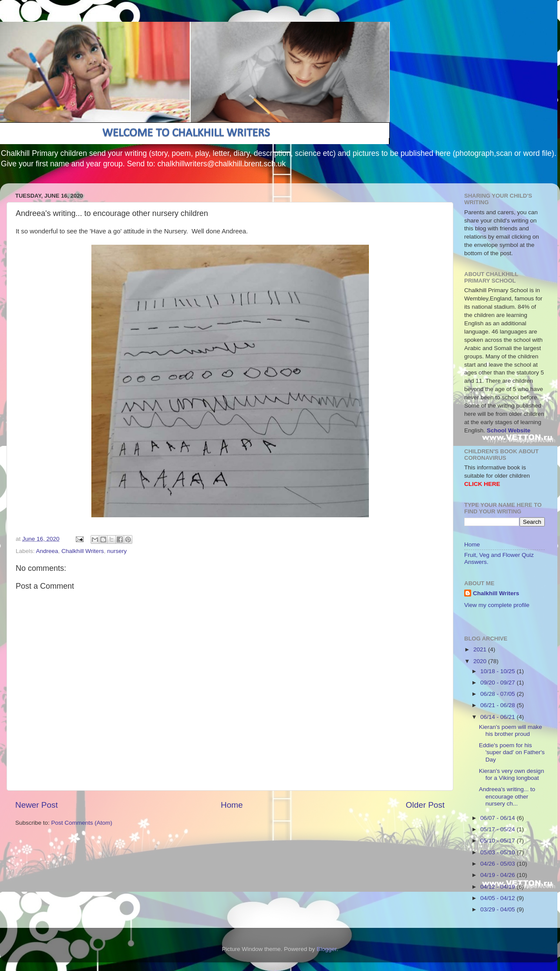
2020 (481, 661)
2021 (481, 649)
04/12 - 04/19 (498, 887)
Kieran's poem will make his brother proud (511, 730)
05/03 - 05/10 (498, 852)
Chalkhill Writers (83, 551)
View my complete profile (497, 605)
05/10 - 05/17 (498, 841)
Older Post (425, 805)
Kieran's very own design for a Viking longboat (512, 774)
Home (232, 805)
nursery (117, 551)
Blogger (327, 949)
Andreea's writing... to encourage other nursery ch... (507, 796)
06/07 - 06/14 (498, 818)
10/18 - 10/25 (498, 671)
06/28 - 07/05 (498, 694)
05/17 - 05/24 (498, 829)
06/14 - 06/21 (498, 717)
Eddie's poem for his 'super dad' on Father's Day (512, 752)
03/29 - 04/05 (498, 909)
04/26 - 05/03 (498, 864)
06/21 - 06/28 (498, 705)
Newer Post (37, 805)
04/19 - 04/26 (498, 875)
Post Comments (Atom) (82, 823)
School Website (509, 430)
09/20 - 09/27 (498, 683)
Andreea (47, 551)
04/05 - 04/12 (498, 898)
